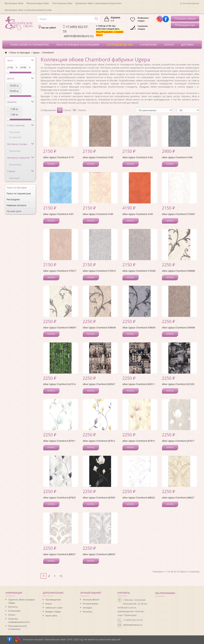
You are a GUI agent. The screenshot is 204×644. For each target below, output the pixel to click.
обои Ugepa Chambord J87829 (59, 498)
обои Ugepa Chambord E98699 (139, 328)
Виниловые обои (14, 3)
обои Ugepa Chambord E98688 (178, 271)
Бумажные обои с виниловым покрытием (98, 3)
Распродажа (13, 199)
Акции (49, 604)
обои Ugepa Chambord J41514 (59, 384)
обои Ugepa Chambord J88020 (139, 498)
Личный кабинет (91, 600)
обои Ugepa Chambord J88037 (59, 554)
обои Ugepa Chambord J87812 (99, 441)
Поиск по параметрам (19, 193)
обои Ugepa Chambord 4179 (58, 157)
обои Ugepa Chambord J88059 (99, 554)
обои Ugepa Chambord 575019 (99, 271)
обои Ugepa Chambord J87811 (59, 441)
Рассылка (87, 612)
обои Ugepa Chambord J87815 (139, 441)
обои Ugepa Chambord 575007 (178, 214)
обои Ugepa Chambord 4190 (138, 214)
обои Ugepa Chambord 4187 (58, 214)
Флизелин (15, 151)
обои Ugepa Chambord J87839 (99, 498)
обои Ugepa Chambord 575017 (60, 271)
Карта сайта (51, 616)
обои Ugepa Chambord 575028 (139, 271)
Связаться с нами (54, 608)
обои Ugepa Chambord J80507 (99, 384)
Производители (53, 600)
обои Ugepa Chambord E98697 (60, 328)
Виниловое (15, 165)
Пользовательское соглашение (17, 628)
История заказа (90, 604)
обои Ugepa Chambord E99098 (178, 328)
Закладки (87, 608)
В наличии (15, 137)
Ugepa (36, 52)
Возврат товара (53, 612)
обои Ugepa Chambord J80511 (139, 384)
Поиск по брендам (20, 52)
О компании (14, 611)
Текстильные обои (62, 3)
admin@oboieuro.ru (133, 625)
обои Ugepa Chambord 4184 (177, 157)
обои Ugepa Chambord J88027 (178, 498)
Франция (14, 178)
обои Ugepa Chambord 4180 (98, 157)
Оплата (12, 615)
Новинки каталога (16, 205)
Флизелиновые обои (38, 3)
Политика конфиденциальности (19, 620)
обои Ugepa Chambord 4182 (138, 157)
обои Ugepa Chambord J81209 (178, 384)
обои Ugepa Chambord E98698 (99, 328)
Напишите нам (185, 25)
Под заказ (15, 132)
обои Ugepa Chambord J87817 (178, 441)
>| (61, 576)
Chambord (48, 52)
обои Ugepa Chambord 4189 (98, 214)
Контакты (13, 607)
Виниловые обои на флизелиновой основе (28, 10)
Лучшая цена (14, 211)
